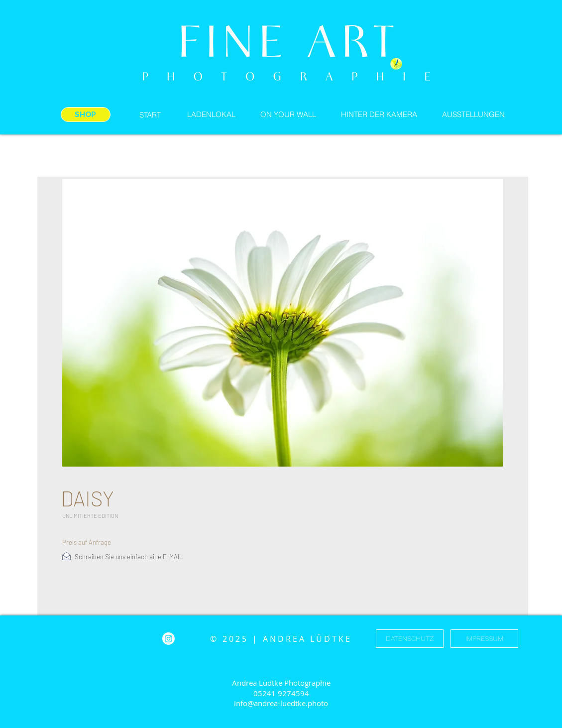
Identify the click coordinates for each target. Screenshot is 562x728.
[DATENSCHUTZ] (410, 639)
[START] (150, 115)
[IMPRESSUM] (484, 639)
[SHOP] (86, 115)
